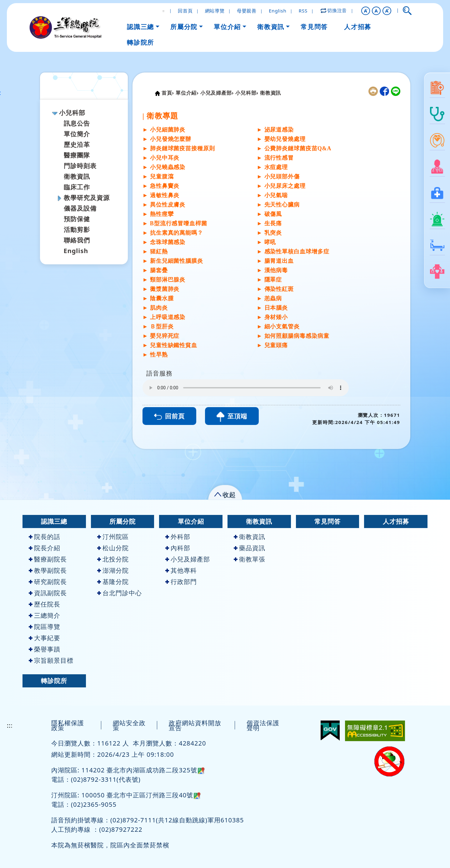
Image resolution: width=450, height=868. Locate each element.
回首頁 (185, 11)
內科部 (178, 548)
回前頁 (169, 416)
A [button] (376, 11)
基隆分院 (113, 582)
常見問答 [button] (314, 27)
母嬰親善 (247, 11)
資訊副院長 (48, 593)
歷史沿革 (77, 145)
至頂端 (232, 417)
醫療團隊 (77, 155)
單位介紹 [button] (227, 27)
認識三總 (54, 521)
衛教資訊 (77, 176)
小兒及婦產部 (188, 559)
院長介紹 (45, 548)
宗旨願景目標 (51, 660)
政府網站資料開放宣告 (195, 725)
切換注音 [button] (334, 10)
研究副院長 (48, 582)
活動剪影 (77, 229)
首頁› (168, 93)
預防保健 (77, 219)
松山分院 (113, 548)
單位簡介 (77, 134)
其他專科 (181, 570)
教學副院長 (48, 570)
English (277, 11)
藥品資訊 (250, 548)
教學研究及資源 (87, 198)
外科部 (178, 537)
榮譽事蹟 (45, 649)
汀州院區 (113, 537)
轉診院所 (54, 681)
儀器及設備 (80, 208)
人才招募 (396, 521)
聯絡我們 (77, 240)
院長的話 (45, 537)
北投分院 (113, 559)
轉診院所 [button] (140, 42)
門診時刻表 (80, 166)
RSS (303, 11)
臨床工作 (77, 187)
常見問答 (327, 521)
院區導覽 (45, 627)
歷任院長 (45, 604)
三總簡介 (45, 615)
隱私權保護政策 (68, 725)
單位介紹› (187, 93)
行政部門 (181, 582)
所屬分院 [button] (184, 27)
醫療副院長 (48, 559)
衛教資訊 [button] (271, 27)
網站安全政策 (129, 725)
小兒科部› (247, 93)
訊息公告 (77, 123)
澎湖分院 (113, 570)
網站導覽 (215, 11)
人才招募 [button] (357, 27)
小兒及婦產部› (217, 93)
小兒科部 (72, 113)
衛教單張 (250, 559)
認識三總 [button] (140, 27)
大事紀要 (45, 638)
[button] (366, 11)
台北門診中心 (120, 593)
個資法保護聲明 (263, 725)
